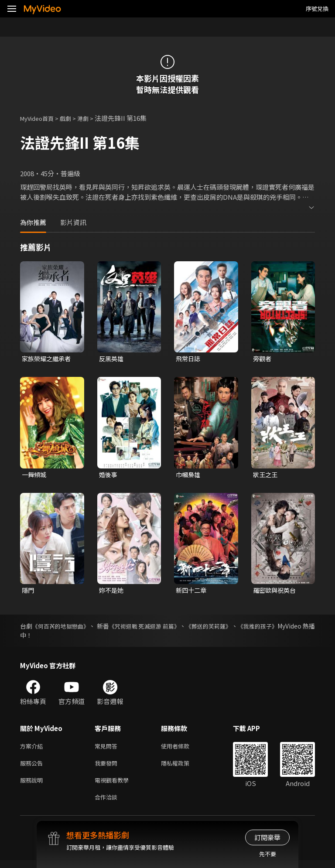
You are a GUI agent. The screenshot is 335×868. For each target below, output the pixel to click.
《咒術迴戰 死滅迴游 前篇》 (165, 629)
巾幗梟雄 (189, 476)
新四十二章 (192, 592)
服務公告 (33, 767)
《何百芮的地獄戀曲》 (67, 629)
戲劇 (72, 118)
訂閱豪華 (267, 837)
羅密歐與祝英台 (276, 592)
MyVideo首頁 (40, 118)
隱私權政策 (183, 767)
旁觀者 (263, 359)
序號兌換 (317, 9)
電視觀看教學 (114, 786)
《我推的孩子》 (294, 629)
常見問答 (108, 749)
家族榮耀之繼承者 (48, 359)
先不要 (268, 854)
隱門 (28, 592)
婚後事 (109, 476)
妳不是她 (112, 592)
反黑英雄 (112, 359)
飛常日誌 (189, 359)
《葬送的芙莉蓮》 (238, 629)
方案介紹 (33, 749)
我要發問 (108, 767)
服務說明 (33, 786)
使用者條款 (183, 749)
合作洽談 (108, 804)
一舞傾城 (35, 476)
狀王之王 (266, 476)
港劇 (92, 118)
